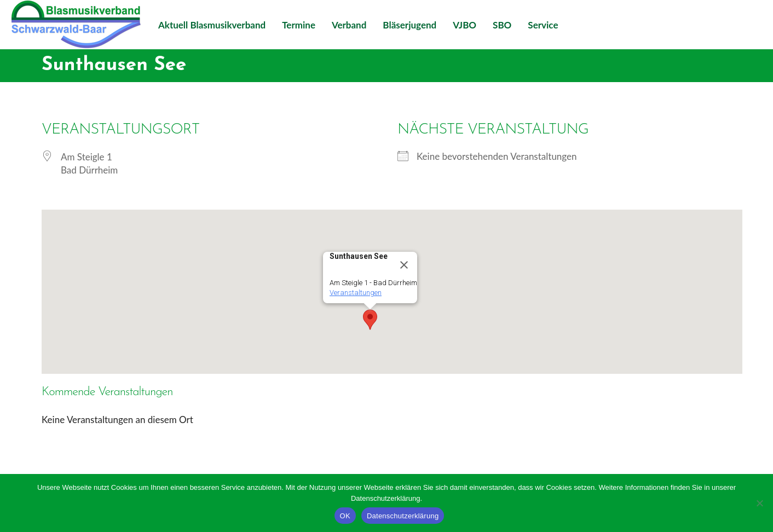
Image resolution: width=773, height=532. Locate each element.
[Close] (404, 265)
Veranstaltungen (356, 293)
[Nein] (759, 503)
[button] (370, 320)
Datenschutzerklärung (403, 516)
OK (345, 516)
